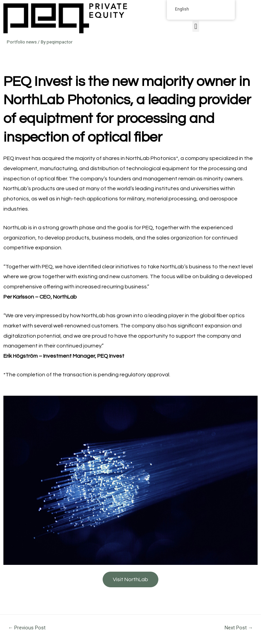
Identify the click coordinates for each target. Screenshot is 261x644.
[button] (196, 26)
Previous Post (27, 628)
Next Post (239, 628)
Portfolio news (22, 42)
